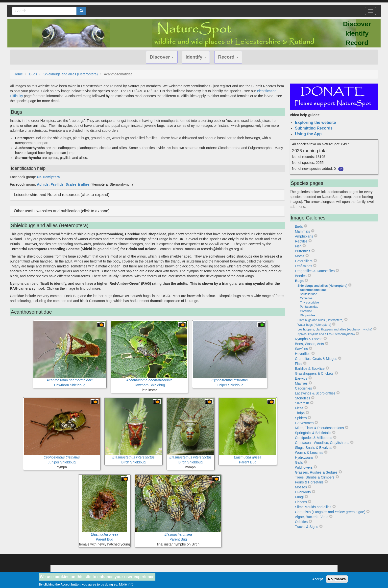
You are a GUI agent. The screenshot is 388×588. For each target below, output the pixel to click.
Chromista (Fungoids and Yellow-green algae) (330, 512)
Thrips (300, 413)
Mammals (303, 231)
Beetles (301, 276)
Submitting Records (314, 128)
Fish (298, 246)
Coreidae (306, 311)
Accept (318, 579)
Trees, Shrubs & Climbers (315, 477)
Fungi (299, 497)
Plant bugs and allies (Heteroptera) (320, 320)
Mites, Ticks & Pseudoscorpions (319, 428)
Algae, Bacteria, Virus (312, 517)
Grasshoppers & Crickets (314, 373)
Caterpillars (304, 261)
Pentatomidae (309, 307)
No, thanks (337, 579)
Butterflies (303, 251)
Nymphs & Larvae (309, 339)
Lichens (301, 502)
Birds (299, 226)
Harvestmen (304, 423)
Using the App (308, 134)
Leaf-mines (303, 266)
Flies (299, 364)
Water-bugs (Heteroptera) (314, 325)
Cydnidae (306, 298)
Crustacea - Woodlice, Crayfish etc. (322, 443)
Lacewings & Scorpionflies (315, 393)
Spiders (301, 418)
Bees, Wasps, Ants (309, 344)
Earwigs (301, 378)
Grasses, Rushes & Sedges (316, 472)
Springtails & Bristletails (313, 433)
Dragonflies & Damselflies (315, 271)
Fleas (299, 408)
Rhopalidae (307, 315)
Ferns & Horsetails (309, 482)
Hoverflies (303, 354)
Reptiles (301, 241)
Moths (300, 256)
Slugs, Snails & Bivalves (314, 448)
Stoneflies (303, 398)
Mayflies (301, 383)
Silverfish (302, 403)
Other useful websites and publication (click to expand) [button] (62, 211)
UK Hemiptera (48, 177)
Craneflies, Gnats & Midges (316, 359)
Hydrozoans (304, 457)
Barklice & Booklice (310, 369)
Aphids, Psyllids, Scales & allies (63, 184)
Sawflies (301, 349)
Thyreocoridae (309, 303)
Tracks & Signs (307, 527)
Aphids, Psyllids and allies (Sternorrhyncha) (326, 334)
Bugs (33, 74)
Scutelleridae (308, 294)
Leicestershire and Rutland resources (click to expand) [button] (62, 195)
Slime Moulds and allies (313, 507)
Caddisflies (303, 388)
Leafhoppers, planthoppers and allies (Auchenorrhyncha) (335, 329)
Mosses (301, 487)
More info (126, 584)
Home (18, 74)
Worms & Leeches (309, 453)
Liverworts (303, 492)
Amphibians (304, 236)
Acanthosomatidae (313, 290)
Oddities (301, 522)
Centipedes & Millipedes (314, 438)
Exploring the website (315, 122)
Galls (299, 462)
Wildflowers (304, 467)
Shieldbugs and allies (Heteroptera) (70, 74)
